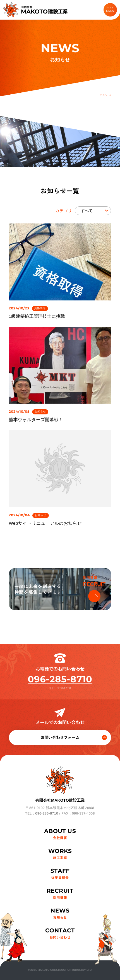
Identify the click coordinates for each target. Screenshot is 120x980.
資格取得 (40, 308)
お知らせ (40, 412)
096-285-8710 (60, 679)
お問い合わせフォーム (74, 738)
